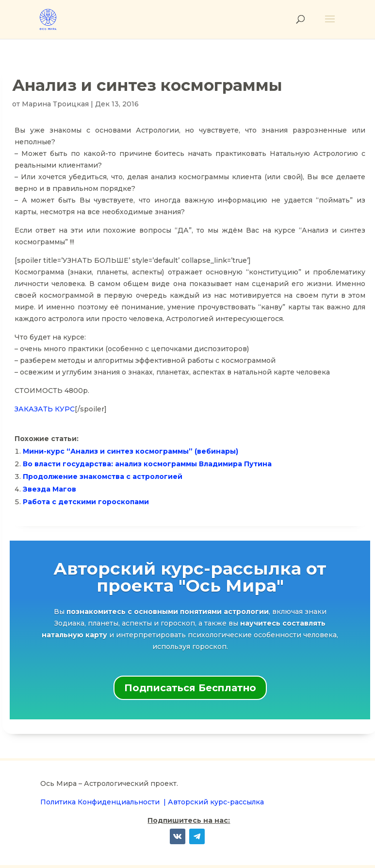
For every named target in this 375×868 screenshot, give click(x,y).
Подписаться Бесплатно (190, 688)
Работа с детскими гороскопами (86, 502)
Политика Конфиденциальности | (104, 802)
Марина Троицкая (55, 104)
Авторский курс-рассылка (216, 802)
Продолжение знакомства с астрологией (103, 477)
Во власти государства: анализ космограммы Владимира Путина (147, 464)
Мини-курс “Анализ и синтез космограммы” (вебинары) (130, 451)
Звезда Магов (49, 489)
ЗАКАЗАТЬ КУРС (45, 409)
